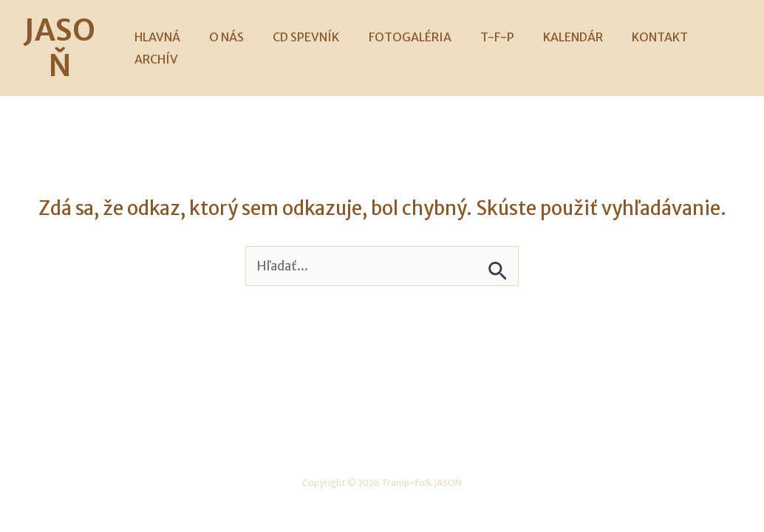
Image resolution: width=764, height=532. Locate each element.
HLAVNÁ (165, 30)
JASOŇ (68, 30)
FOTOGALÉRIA (401, 30)
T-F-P (483, 30)
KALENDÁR (554, 30)
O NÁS (229, 30)
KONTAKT (635, 30)
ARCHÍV (709, 30)
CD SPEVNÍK (303, 30)
